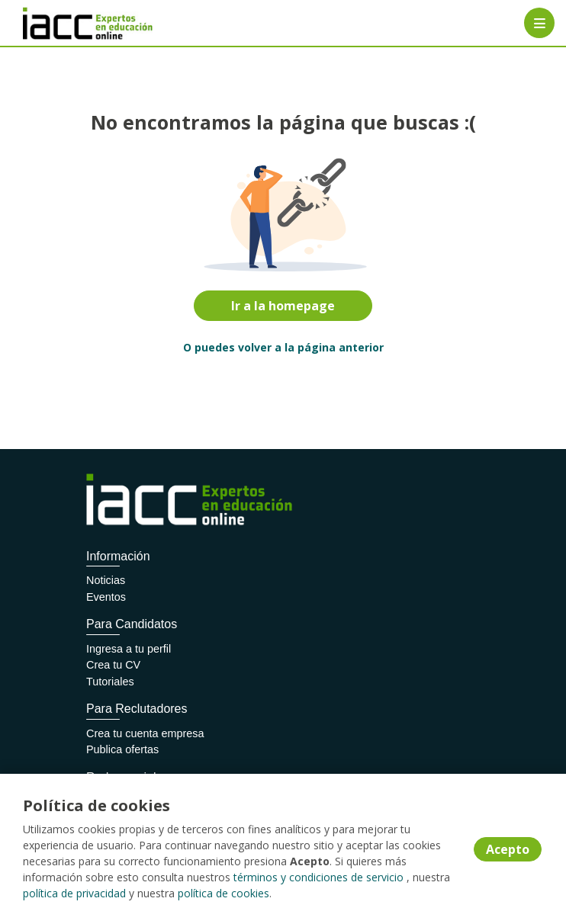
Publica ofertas (122, 749)
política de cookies (224, 893)
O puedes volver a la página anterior (283, 347)
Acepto (508, 849)
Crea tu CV (113, 665)
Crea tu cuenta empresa (145, 733)
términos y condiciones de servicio (318, 877)
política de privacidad (74, 893)
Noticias (106, 580)
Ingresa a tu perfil (129, 649)
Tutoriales (110, 682)
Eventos (106, 597)
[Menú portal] (539, 23)
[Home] (66, 23)
